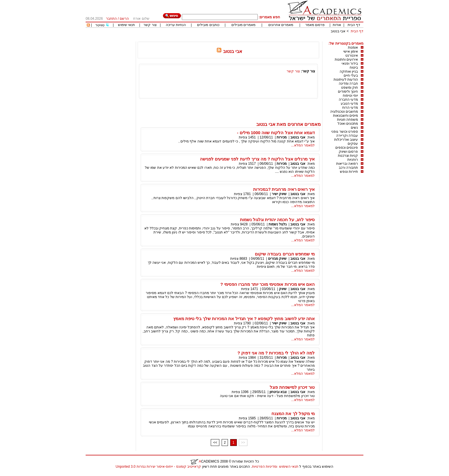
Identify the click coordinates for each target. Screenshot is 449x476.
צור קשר (150, 25)
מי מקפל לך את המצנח (293, 413)
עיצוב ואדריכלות (346, 140)
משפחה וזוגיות (347, 120)
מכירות (282, 137)
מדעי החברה (348, 100)
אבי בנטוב (338, 31)
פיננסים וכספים (347, 148)
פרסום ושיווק (348, 152)
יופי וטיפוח (350, 96)
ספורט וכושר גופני (345, 132)
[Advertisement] (259, 39)
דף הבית (354, 25)
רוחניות (353, 160)
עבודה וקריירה (347, 136)
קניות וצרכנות (348, 156)
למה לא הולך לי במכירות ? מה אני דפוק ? (276, 353)
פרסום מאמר (315, 25)
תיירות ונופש (349, 172)
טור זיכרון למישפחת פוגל (292, 387)
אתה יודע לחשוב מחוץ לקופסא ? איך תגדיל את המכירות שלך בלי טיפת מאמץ (244, 319)
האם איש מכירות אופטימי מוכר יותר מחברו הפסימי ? (267, 284)
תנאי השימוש (289, 467)
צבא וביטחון (278, 392)
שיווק (283, 289)
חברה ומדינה (348, 84)
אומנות (353, 47)
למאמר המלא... (303, 145)
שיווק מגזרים (277, 259)
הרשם (124, 19)
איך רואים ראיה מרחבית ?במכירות (284, 189)
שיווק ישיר (279, 194)
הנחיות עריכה (176, 25)
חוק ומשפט (349, 88)
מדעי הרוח (350, 108)
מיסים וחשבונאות (345, 116)
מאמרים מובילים (243, 25)
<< (215, 443)
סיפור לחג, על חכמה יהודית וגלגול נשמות (277, 220)
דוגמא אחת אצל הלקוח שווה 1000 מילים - (276, 133)
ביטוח (354, 68)
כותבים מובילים (208, 25)
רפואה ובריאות (347, 164)
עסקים (353, 144)
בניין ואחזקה (349, 72)
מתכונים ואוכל (348, 124)
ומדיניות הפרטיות (265, 467)
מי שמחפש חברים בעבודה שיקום (285, 254)
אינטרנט (352, 55)
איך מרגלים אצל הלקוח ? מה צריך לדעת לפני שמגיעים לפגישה (257, 159)
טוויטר (100, 25)
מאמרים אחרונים (281, 25)
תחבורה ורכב (348, 168)
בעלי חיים (351, 76)
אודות (337, 25)
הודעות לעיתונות (346, 80)
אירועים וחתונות (346, 59)
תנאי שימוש (126, 25)
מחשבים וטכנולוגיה (344, 112)
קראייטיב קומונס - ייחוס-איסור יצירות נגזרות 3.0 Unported (158, 467)
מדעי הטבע (349, 104)
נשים (354, 128)
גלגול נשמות (278, 224)
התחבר (111, 19)
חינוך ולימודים (348, 92)
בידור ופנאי (350, 64)
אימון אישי (351, 51)
